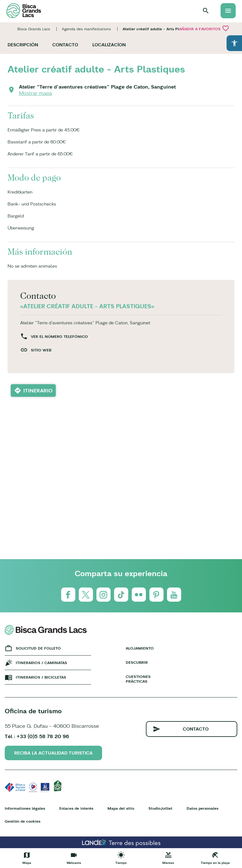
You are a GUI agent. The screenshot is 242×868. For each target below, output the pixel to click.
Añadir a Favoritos (204, 28)
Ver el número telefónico (59, 336)
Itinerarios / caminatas (41, 663)
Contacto (65, 45)
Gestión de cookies (23, 821)
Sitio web (41, 350)
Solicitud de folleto (38, 648)
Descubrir (137, 662)
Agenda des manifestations (86, 29)
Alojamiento (139, 648)
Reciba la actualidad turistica (53, 753)
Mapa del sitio (121, 808)
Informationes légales (25, 808)
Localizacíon (109, 45)
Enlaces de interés (76, 808)
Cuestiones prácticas (138, 679)
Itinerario (38, 391)
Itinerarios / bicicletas (41, 677)
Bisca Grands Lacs (34, 29)
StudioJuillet (160, 808)
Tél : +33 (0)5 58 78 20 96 (37, 736)
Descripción (23, 45)
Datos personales (202, 808)
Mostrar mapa (35, 93)
